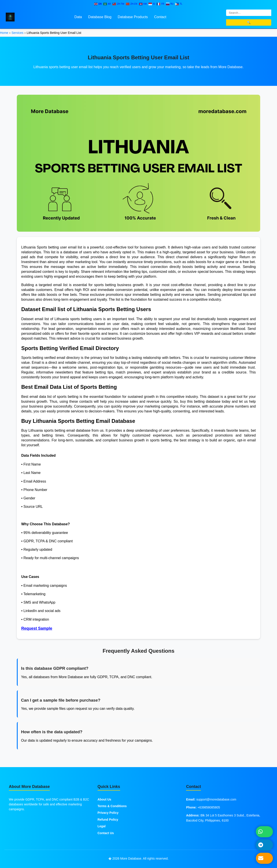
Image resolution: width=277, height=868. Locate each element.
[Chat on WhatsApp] (264, 832)
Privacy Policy (108, 813)
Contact (160, 17)
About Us (104, 799)
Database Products (133, 17)
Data (78, 17)
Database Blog (100, 17)
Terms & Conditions (112, 806)
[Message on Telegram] (264, 845)
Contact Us (106, 833)
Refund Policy (108, 820)
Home (4, 33)
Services (17, 33)
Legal (102, 826)
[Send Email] (264, 858)
